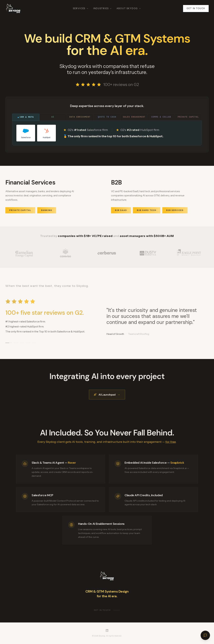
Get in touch (196, 8)
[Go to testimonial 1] (9, 343)
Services (81, 8)
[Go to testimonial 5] (34, 343)
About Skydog (129, 8)
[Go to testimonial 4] (28, 343)
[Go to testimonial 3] (22, 343)
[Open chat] (205, 635)
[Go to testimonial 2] (16, 343)
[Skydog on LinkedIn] (107, 630)
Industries (103, 8)
